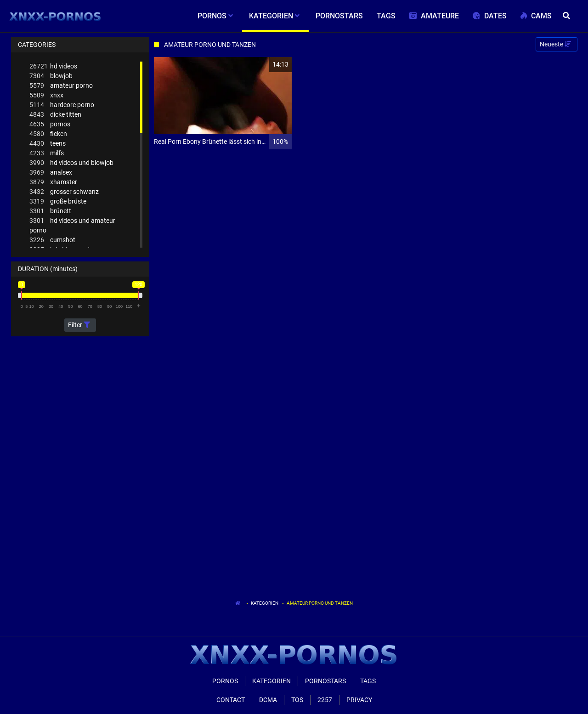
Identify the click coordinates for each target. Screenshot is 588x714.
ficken (48, 134)
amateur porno (61, 86)
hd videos (53, 66)
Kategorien (265, 603)
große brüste (58, 201)
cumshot (52, 240)
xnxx (46, 95)
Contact (231, 700)
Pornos (225, 681)
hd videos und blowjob (71, 163)
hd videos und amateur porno (72, 225)
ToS (297, 700)
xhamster (53, 182)
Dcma (268, 700)
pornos (50, 124)
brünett (50, 211)
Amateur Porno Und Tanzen (320, 603)
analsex (51, 173)
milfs (47, 153)
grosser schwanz (64, 192)
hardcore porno (62, 105)
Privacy (359, 700)
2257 (325, 700)
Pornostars (325, 681)
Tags (368, 681)
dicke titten (55, 115)
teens (48, 144)
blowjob (51, 76)
